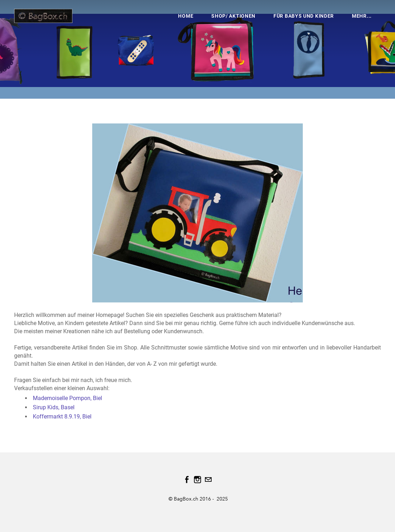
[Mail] (208, 480)
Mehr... (362, 16)
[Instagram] (197, 480)
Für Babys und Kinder (304, 16)
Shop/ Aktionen (233, 16)
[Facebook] (187, 480)
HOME (186, 16)
